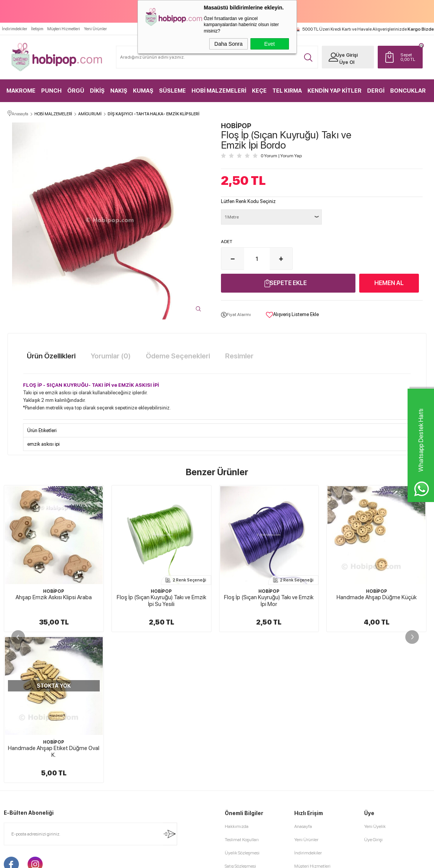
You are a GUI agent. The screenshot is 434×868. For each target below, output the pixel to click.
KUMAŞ (143, 91)
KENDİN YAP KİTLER (334, 91)
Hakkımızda (237, 676)
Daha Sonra (229, 44)
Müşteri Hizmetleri (64, 29)
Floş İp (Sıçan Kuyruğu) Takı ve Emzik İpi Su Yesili (54, 601)
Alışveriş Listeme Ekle (292, 315)
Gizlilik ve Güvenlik (243, 742)
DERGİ (376, 91)
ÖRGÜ (76, 91)
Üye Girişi (347, 55)
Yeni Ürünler (95, 29)
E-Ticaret (197, 859)
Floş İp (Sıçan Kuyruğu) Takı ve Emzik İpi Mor (161, 601)
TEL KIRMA (287, 91)
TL (410, 57)
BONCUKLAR (408, 91)
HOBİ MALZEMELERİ (219, 91)
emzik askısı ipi (43, 444)
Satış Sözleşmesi (240, 715)
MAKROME (21, 91)
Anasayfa (303, 676)
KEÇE (259, 91)
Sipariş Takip (306, 742)
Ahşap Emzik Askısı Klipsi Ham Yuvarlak (377, 601)
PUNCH (51, 91)
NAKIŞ (119, 91)
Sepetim (302, 728)
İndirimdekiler (15, 29)
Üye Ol (347, 62)
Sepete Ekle (288, 283)
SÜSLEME (172, 91)
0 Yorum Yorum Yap (281, 156)
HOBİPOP (54, 591)
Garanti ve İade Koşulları (248, 728)
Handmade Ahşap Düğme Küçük (269, 597)
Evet (269, 44)
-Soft (179, 859)
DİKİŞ (97, 91)
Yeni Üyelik (375, 676)
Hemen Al (389, 283)
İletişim (37, 29)
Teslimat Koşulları (242, 689)
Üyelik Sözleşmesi (242, 702)
